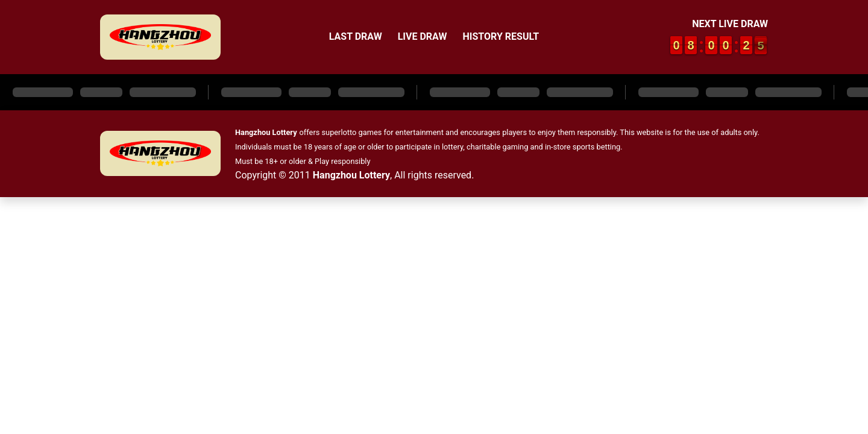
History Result (501, 36)
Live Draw (423, 36)
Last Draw (356, 36)
